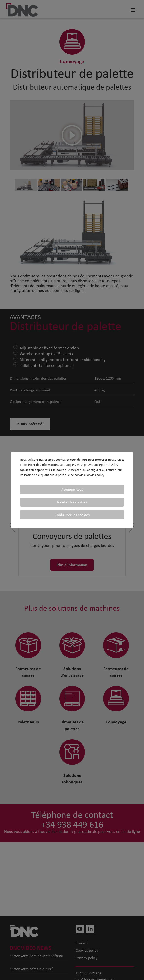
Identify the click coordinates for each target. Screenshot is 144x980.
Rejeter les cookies (72, 502)
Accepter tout (72, 489)
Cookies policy (95, 475)
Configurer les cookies (72, 515)
